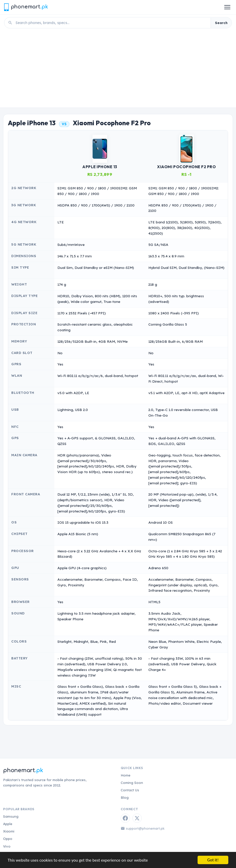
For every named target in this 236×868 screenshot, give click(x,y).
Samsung (11, 816)
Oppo (8, 839)
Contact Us (130, 790)
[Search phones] (112, 23)
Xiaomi (9, 831)
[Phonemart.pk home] (26, 7)
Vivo (7, 846)
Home (126, 775)
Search (221, 23)
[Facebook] (125, 818)
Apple (8, 824)
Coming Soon (132, 783)
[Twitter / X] (137, 818)
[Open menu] (227, 7)
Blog (125, 797)
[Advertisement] (118, 69)
